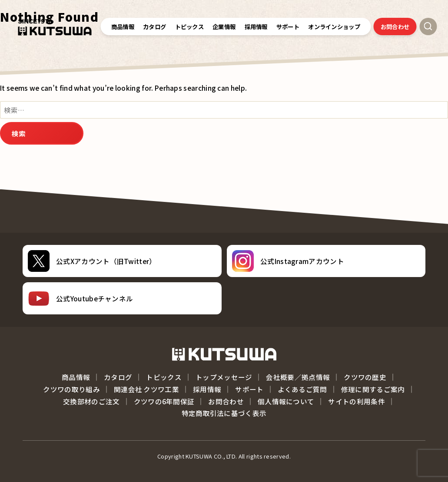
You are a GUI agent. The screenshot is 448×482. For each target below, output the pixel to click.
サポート (249, 389)
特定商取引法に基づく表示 (224, 413)
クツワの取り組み (71, 389)
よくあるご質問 (302, 389)
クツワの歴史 (365, 377)
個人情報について (286, 401)
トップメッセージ (224, 377)
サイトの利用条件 (356, 401)
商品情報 (123, 26)
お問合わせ (395, 26)
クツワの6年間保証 (164, 401)
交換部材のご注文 (91, 401)
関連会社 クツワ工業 (146, 389)
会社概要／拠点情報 (298, 377)
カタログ (154, 26)
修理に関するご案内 (373, 389)
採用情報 (207, 389)
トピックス (190, 26)
